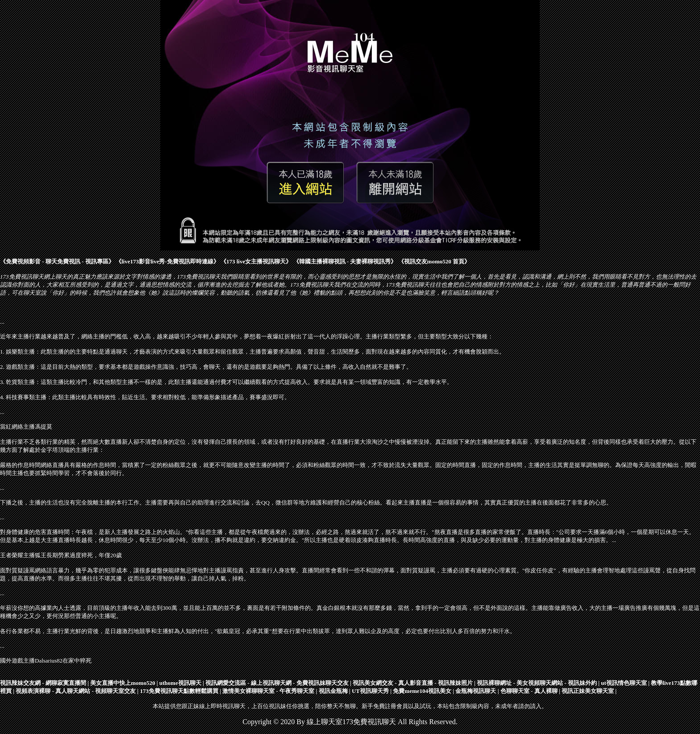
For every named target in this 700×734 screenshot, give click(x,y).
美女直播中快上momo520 (123, 683)
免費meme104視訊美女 (422, 691)
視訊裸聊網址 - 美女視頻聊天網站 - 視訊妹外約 (537, 683)
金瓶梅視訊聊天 (476, 691)
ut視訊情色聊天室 (624, 683)
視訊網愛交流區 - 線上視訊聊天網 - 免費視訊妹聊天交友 (277, 683)
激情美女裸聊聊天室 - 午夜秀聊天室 (268, 691)
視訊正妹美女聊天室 (588, 691)
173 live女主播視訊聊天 (256, 261)
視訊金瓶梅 (333, 691)
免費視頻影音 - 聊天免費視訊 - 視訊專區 (57, 261)
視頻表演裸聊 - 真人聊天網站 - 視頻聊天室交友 (76, 691)
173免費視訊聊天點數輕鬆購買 (179, 691)
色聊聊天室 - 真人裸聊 (529, 691)
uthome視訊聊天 (180, 683)
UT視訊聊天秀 (370, 691)
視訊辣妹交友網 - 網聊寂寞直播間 (43, 683)
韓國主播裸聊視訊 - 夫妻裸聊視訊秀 (345, 261)
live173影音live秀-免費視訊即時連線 (167, 261)
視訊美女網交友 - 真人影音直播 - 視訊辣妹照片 (413, 683)
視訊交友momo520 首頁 (434, 261)
